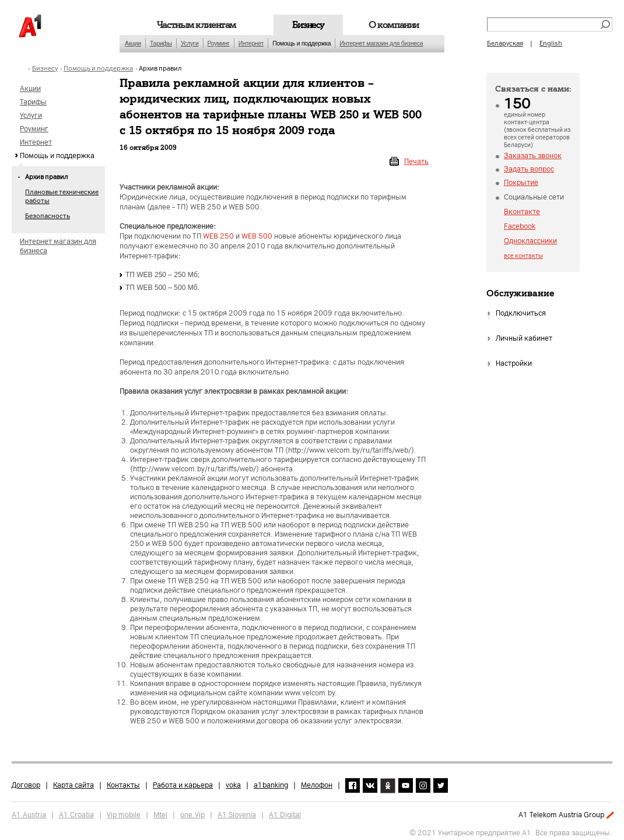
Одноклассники (530, 241)
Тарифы (161, 43)
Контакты (123, 782)
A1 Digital (285, 812)
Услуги (190, 43)
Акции (133, 43)
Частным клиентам (197, 25)
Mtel (160, 812)
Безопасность (48, 216)
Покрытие (521, 183)
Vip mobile (124, 812)
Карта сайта (73, 782)
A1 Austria (29, 812)
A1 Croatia (76, 812)
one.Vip (192, 812)
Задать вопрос (529, 169)
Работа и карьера (183, 782)
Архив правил (160, 69)
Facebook (520, 226)
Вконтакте (522, 212)
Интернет (251, 43)
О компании (394, 25)
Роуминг (219, 43)
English (551, 43)
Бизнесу (308, 25)
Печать (416, 162)
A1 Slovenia (237, 812)
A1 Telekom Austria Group (561, 815)
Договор (26, 782)
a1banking (271, 782)
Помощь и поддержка (302, 43)
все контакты (523, 256)
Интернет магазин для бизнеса (381, 43)
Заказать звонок (533, 156)
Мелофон (317, 782)
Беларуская (505, 43)
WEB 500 (257, 236)
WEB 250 (218, 236)
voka (233, 782)
